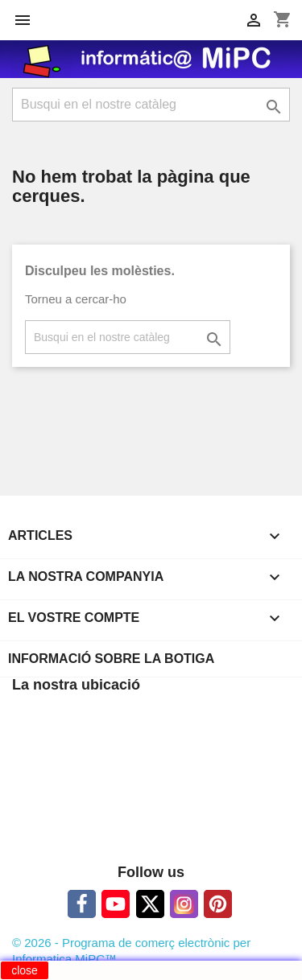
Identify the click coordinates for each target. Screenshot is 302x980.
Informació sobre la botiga (111, 659)
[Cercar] (151, 105)
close (25, 970)
